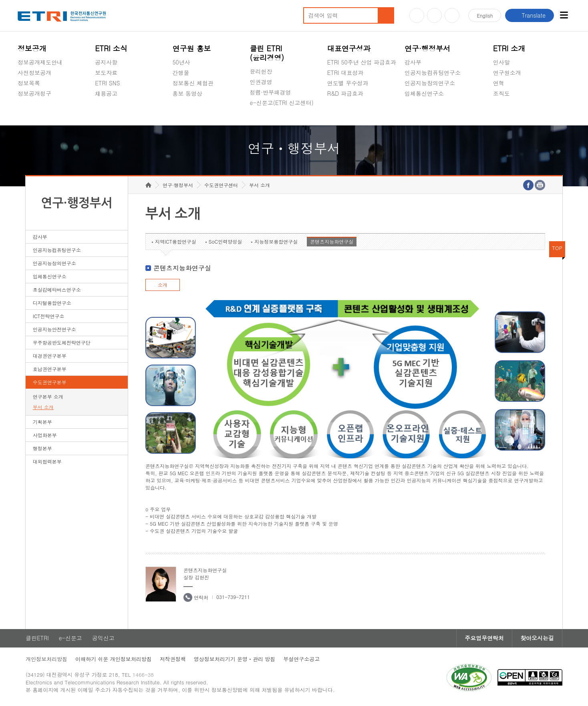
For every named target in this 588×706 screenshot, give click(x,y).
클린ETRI (37, 638)
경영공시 (29, 112)
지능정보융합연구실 (276, 241)
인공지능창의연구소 (430, 83)
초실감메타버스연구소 (433, 112)
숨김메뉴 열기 (22, 103)
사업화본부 (45, 435)
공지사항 (106, 62)
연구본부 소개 (48, 396)
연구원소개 (507, 73)
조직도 (501, 93)
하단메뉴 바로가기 (0, 0)
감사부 (413, 62)
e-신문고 (70, 638)
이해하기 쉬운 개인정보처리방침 (114, 659)
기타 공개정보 (511, 112)
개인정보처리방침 (46, 659)
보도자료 (106, 73)
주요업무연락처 (484, 638)
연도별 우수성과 (348, 83)
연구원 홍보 (191, 48)
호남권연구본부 (50, 369)
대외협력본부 (47, 461)
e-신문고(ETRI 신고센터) (282, 103)
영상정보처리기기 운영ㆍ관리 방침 (235, 659)
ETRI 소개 (509, 48)
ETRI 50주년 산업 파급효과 (362, 62)
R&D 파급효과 (345, 93)
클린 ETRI (267, 53)
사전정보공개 (34, 73)
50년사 (181, 62)
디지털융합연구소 (52, 303)
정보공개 (32, 48)
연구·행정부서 (427, 48)
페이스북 (452, 15)
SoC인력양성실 (226, 241)
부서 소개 (43, 407)
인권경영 (261, 82)
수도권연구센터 (221, 185)
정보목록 (29, 83)
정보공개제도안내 (40, 62)
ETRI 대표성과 (345, 73)
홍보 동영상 (187, 93)
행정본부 (42, 448)
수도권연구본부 (50, 382)
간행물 (181, 73)
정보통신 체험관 (193, 83)
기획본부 (42, 422)
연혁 (499, 83)
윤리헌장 (261, 71)
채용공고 (106, 93)
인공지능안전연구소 (54, 329)
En (485, 15)
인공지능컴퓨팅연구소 (433, 73)
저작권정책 (173, 659)
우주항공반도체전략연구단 (62, 342)
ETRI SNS (107, 83)
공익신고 (261, 121)
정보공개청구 (34, 93)
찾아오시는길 (537, 638)
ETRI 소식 (111, 48)
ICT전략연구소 (49, 316)
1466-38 (143, 675)
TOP (557, 248)
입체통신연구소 (424, 93)
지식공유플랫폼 (347, 112)
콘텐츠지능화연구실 (332, 241)
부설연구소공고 (301, 659)
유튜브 (417, 15)
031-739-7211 (233, 597)
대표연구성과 (349, 48)
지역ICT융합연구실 (176, 241)
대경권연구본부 (50, 356)
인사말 (501, 62)
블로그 (434, 15)
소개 (163, 285)
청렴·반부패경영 (271, 92)
